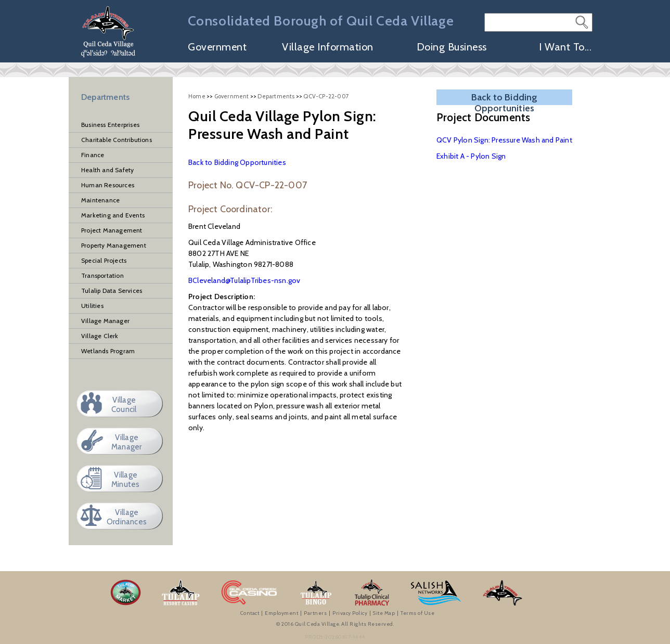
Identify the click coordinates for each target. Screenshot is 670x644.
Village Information (328, 48)
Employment (281, 613)
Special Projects (104, 260)
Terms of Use (417, 613)
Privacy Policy (350, 613)
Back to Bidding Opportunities (237, 162)
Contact (250, 613)
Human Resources (108, 185)
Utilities (92, 306)
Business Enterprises (110, 125)
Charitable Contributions (117, 140)
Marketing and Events (113, 215)
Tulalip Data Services (112, 291)
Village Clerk (100, 336)
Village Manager (105, 321)
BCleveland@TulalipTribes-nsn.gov (244, 280)
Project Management (112, 230)
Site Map (384, 613)
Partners (315, 613)
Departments (105, 97)
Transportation (102, 275)
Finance (93, 155)
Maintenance (100, 200)
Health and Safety (107, 170)
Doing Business (452, 48)
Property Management (114, 245)
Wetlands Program (108, 351)
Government (217, 48)
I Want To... (565, 48)
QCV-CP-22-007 (326, 96)
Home (197, 96)
